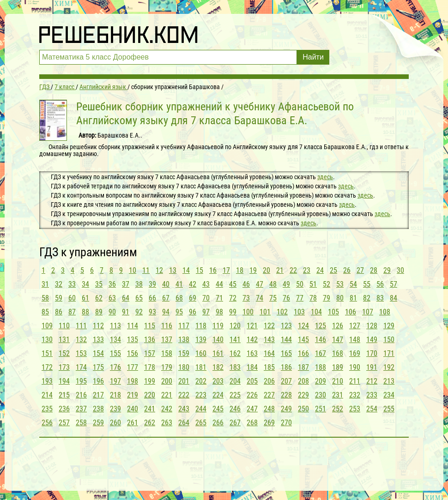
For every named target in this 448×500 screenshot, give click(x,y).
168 (338, 353)
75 (273, 298)
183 (235, 367)
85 (45, 312)
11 (146, 270)
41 (179, 284)
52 (327, 284)
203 (218, 381)
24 (320, 270)
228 (286, 395)
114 (133, 326)
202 (201, 381)
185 (269, 367)
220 (150, 395)
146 (321, 340)
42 (193, 284)
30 (400, 270)
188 (321, 367)
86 (59, 312)
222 (184, 395)
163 (252, 353)
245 (218, 409)
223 (201, 395)
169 (355, 353)
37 (126, 284)
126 (338, 326)
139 (201, 340)
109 (47, 326)
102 (282, 312)
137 (167, 340)
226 (252, 395)
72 (233, 298)
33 (72, 284)
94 (166, 312)
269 (269, 423)
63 (112, 298)
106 (351, 312)
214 (47, 395)
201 (184, 381)
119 (218, 326)
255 (389, 409)
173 (64, 367)
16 (213, 270)
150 (389, 340)
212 (372, 381)
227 (269, 395)
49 (286, 284)
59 (59, 298)
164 (269, 353)
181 (201, 367)
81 (353, 298)
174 (81, 367)
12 (159, 270)
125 (321, 326)
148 (355, 340)
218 (115, 395)
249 (286, 409)
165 (286, 353)
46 (246, 284)
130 (47, 340)
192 (389, 367)
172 (47, 367)
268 (252, 423)
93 (152, 312)
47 (260, 284)
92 (139, 312)
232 (355, 395)
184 (252, 367)
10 (133, 270)
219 (133, 395)
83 (380, 298)
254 (372, 409)
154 (98, 353)
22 (293, 270)
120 (235, 326)
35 (99, 284)
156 (133, 353)
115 (150, 326)
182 (218, 367)
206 (269, 381)
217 (98, 395)
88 (85, 312)
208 (303, 381)
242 (167, 409)
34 (85, 284)
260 (115, 423)
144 (286, 340)
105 (333, 312)
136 (150, 340)
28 (374, 270)
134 (115, 340)
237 (81, 409)
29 (387, 270)
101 (265, 312)
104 (316, 312)
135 (133, 340)
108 (385, 312)
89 (99, 312)
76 (286, 298)
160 (201, 353)
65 (139, 298)
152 (64, 353)
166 (303, 353)
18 (240, 270)
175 (98, 367)
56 (380, 284)
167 (321, 353)
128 (372, 326)
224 (218, 395)
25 (333, 270)
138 (184, 340)
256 (47, 423)
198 (133, 381)
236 (64, 409)
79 (327, 298)
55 (367, 284)
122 (269, 326)
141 (235, 340)
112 (98, 326)
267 (235, 423)
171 (389, 353)
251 (321, 409)
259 (98, 423)
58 (45, 298)
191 (372, 367)
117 (184, 326)
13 (173, 270)
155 (115, 353)
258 (81, 423)
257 (64, 423)
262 (150, 423)
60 (72, 298)
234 (389, 395)
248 (269, 409)
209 (321, 381)
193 (47, 381)
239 (115, 409)
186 (286, 367)
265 (201, 423)
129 (389, 326)
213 (389, 381)
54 (353, 284)
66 (152, 298)
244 (201, 409)
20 (266, 270)
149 (372, 340)
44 (219, 284)
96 (193, 312)
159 (184, 353)
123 (286, 326)
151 (47, 353)
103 (299, 312)
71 (219, 298)
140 (218, 340)
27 (360, 270)
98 (219, 312)
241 (150, 409)
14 (186, 270)
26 (347, 270)
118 (201, 326)
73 (246, 298)
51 (313, 284)
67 (166, 298)
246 (235, 409)
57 (394, 284)
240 (133, 409)
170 (372, 353)
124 (303, 326)
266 (218, 423)
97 (206, 312)
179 (167, 367)
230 (321, 395)
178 (150, 367)
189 (338, 367)
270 (286, 423)
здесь (325, 177)
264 (184, 423)
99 (233, 312)
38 (139, 284)
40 (166, 284)
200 (167, 381)
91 (126, 312)
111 (81, 326)
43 (206, 284)
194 (64, 381)
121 (252, 326)
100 (248, 312)
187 (303, 367)
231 (338, 395)
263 (167, 423)
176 (115, 367)
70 (206, 298)
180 (184, 367)
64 (126, 298)
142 (252, 340)
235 (47, 409)
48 (273, 284)
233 (372, 395)
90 (112, 312)
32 (59, 284)
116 (167, 326)
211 (355, 381)
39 (152, 284)
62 (99, 298)
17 (226, 270)
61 (85, 298)
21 (280, 270)
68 (179, 298)
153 (81, 353)
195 (81, 381)
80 (340, 298)
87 (72, 312)
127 (355, 326)
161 (218, 353)
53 (340, 284)
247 (252, 409)
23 (307, 270)
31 (45, 284)
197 (115, 381)
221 (167, 395)
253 (355, 409)
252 (338, 409)
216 (81, 395)
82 (367, 298)
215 (64, 395)
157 (150, 353)
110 (64, 326)
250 (303, 409)
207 (286, 381)
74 (260, 298)
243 (184, 409)
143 (269, 340)
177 (133, 367)
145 (303, 340)
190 (355, 367)
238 (98, 409)
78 (313, 298)
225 (235, 395)
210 (338, 381)
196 (98, 381)
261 (133, 423)
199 (150, 381)
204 (235, 381)
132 (81, 340)
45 (233, 284)
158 (167, 353)
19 (253, 270)
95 (179, 312)
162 (235, 353)
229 (303, 395)
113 (115, 326)
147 (338, 340)
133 (98, 340)
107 (368, 312)
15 (200, 270)
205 (252, 381)
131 (64, 340)
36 (112, 284)
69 (193, 298)
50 (300, 284)
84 (394, 298)
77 (300, 298)
